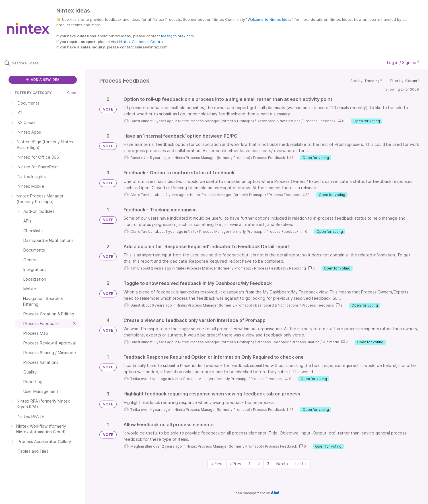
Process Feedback (319, 121)
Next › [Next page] (282, 464)
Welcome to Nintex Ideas (270, 19)
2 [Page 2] (259, 464)
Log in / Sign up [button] (403, 63)
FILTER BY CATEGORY (30, 93)
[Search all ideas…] (50, 63)
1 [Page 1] (249, 464)
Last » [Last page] (301, 464)
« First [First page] (217, 464)
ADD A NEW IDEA (43, 80)
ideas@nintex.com (177, 36)
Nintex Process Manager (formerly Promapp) (216, 121)
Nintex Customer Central (141, 42)
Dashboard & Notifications (279, 121)
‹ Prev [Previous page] (236, 464)
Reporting (298, 268)
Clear (72, 93)
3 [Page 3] (268, 464)
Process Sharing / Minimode (315, 342)
